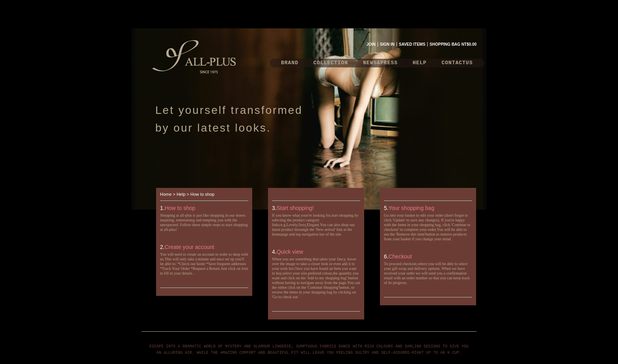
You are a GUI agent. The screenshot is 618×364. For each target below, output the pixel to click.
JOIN (371, 44)
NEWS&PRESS (380, 63)
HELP (420, 63)
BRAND (290, 63)
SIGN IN (387, 44)
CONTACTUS (457, 63)
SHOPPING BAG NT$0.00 (453, 44)
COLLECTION (331, 63)
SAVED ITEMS (412, 44)
